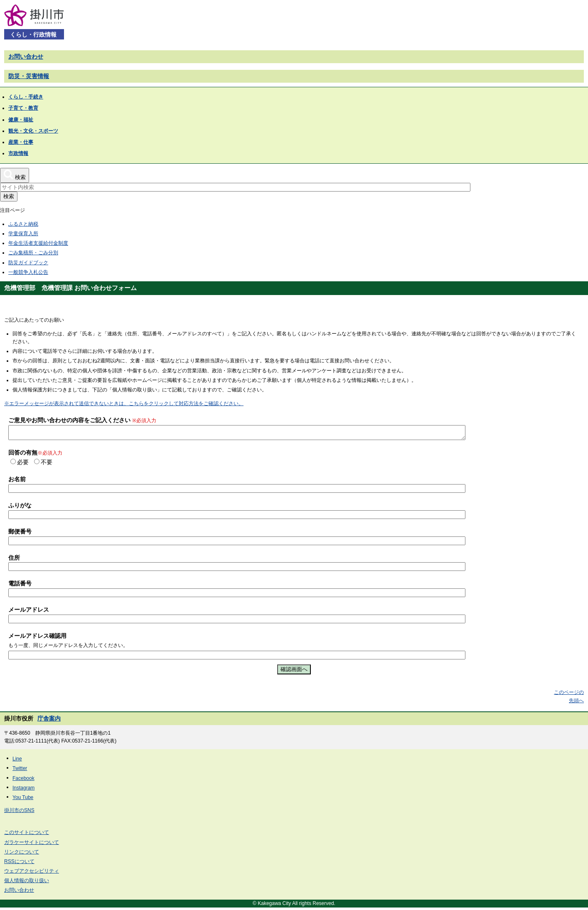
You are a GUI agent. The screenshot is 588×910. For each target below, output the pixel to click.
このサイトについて (27, 835)
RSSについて (19, 864)
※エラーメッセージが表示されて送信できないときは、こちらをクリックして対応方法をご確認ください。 (124, 403)
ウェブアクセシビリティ (32, 873)
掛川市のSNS (19, 813)
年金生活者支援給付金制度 (38, 243)
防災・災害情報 (29, 76)
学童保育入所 (23, 234)
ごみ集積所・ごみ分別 (33, 253)
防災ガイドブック (28, 263)
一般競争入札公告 (28, 272)
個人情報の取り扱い (27, 883)
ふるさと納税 (23, 224)
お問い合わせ (26, 57)
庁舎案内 (49, 721)
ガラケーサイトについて (32, 845)
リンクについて (22, 854)
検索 (9, 196)
